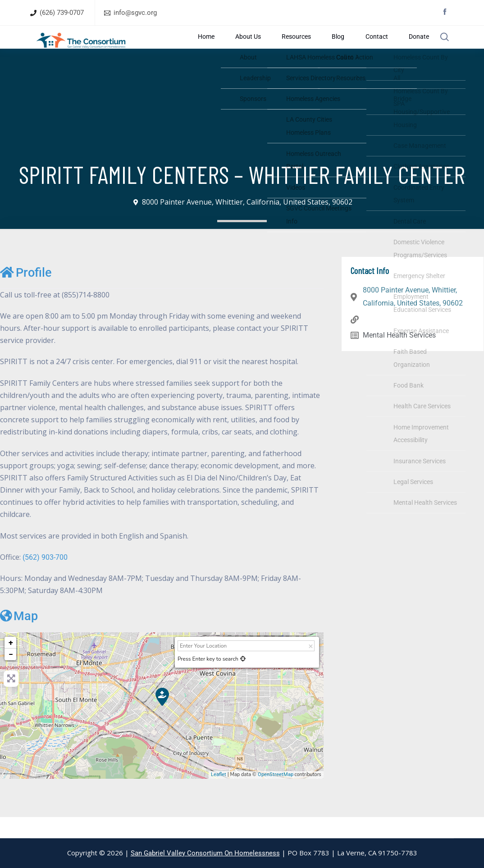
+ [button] (11, 664)
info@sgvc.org (135, 13)
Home (267, 48)
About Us (295, 48)
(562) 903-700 (45, 578)
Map (19, 637)
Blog (358, 48)
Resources (330, 48)
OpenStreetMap (276, 796)
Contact (383, 48)
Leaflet (219, 796)
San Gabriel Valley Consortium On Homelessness (205, 853)
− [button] (11, 675)
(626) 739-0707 (62, 13)
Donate (411, 48)
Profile (26, 294)
